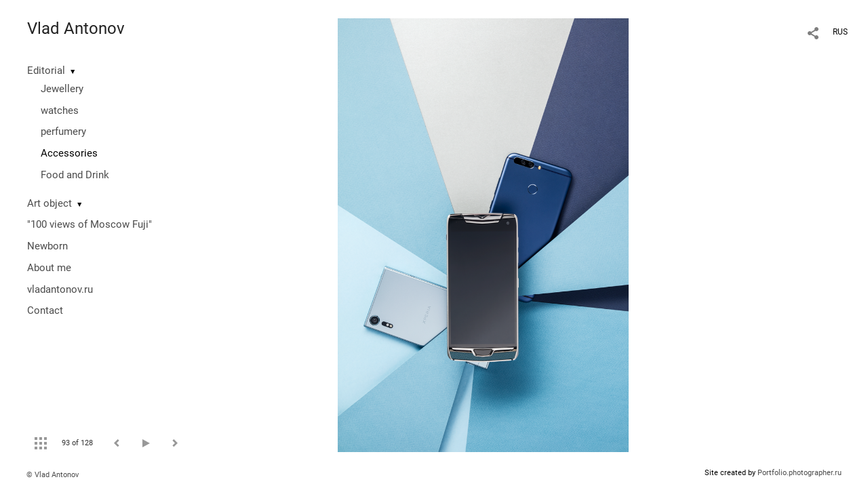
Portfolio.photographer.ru (800, 473)
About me (49, 268)
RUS (840, 32)
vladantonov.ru (60, 289)
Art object (50, 203)
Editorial (46, 70)
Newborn (47, 246)
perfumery (63, 131)
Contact (45, 310)
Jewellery (62, 89)
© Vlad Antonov (53, 475)
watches (60, 110)
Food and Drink (75, 175)
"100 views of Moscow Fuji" (90, 224)
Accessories (69, 153)
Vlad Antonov (76, 28)
